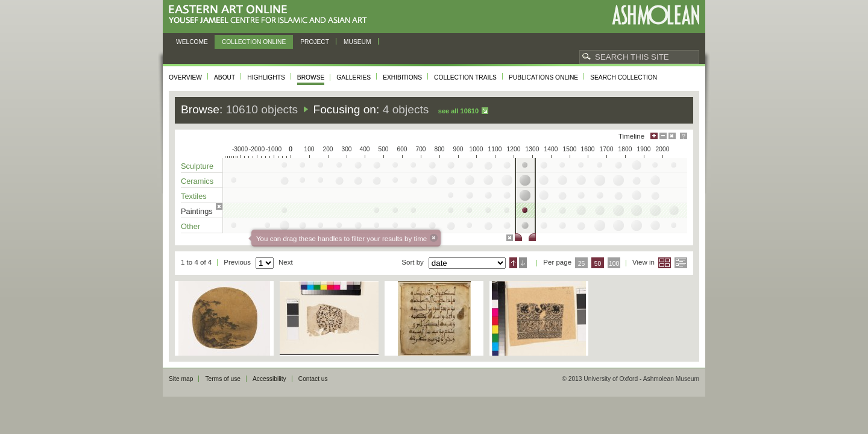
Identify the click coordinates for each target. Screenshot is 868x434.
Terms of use (223, 379)
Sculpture (197, 166)
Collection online (254, 42)
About (225, 77)
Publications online (543, 77)
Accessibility (269, 379)
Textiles (194, 196)
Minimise (663, 136)
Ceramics (197, 181)
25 (582, 264)
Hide (672, 136)
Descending (523, 263)
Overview (185, 77)
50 (598, 264)
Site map (181, 379)
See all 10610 (458, 111)
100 (614, 264)
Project (315, 42)
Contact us (313, 379)
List (681, 263)
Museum (357, 42)
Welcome (192, 42)
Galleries (354, 77)
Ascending (513, 263)
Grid (665, 263)
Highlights (266, 77)
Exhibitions (402, 77)
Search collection (624, 77)
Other (190, 226)
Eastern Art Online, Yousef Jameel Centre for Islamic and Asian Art (271, 15)
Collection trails (465, 77)
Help (684, 136)
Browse (311, 77)
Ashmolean (656, 15)
